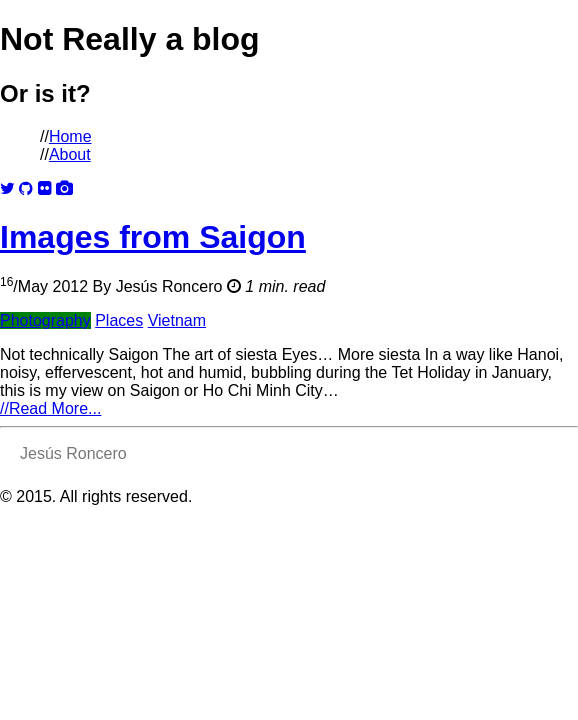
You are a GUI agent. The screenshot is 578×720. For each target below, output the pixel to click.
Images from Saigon (153, 237)
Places (119, 320)
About (70, 154)
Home (70, 136)
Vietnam (177, 320)
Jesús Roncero (169, 286)
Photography (45, 320)
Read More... (50, 408)
